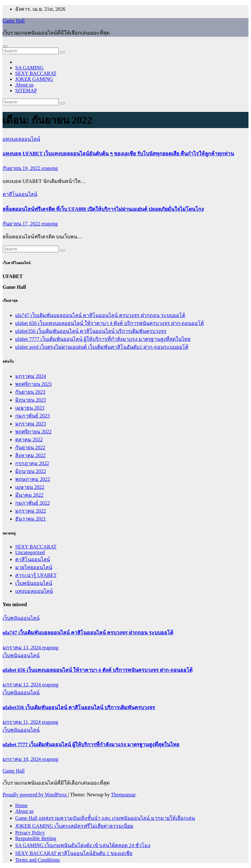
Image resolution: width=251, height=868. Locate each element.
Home (21, 805)
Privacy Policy (30, 833)
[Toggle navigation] (5, 46)
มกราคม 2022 (31, 511)
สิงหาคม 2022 (30, 455)
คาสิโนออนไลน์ (20, 194)
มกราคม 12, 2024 (22, 685)
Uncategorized (30, 552)
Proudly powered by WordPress (35, 795)
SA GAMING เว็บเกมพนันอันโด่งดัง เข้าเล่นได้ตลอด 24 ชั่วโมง (83, 845)
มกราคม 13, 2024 (22, 648)
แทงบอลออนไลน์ (21, 139)
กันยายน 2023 (30, 392)
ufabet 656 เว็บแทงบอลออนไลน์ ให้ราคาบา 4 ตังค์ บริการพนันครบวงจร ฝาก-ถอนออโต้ (110, 323)
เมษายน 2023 (30, 408)
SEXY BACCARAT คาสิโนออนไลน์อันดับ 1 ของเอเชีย (74, 853)
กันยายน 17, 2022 (22, 224)
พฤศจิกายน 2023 (33, 384)
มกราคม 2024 (31, 376)
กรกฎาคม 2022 (32, 463)
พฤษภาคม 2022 (33, 479)
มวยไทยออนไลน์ (34, 567)
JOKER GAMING (34, 79)
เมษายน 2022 (30, 487)
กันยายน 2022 (30, 447)
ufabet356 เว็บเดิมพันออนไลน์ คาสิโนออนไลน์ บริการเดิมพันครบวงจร (91, 331)
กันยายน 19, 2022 (22, 168)
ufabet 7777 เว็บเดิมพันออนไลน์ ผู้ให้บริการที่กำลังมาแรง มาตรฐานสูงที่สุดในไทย (103, 339)
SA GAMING (29, 68)
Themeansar (123, 795)
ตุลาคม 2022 (29, 440)
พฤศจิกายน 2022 (33, 432)
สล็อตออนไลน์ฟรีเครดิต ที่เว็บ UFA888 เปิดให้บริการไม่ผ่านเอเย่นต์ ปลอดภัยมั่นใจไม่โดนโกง (103, 209)
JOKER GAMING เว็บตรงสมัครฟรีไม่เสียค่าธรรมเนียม (74, 826)
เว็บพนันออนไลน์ (34, 583)
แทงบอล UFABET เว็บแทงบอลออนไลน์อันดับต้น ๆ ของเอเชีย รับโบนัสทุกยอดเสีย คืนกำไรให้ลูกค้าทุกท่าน (118, 154)
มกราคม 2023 (31, 424)
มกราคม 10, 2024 (22, 759)
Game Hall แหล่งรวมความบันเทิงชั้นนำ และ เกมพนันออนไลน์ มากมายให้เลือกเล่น (105, 818)
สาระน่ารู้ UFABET (36, 575)
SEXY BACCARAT (36, 73)
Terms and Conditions (38, 860)
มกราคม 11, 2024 (22, 722)
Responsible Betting (36, 838)
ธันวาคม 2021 (31, 519)
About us (24, 85)
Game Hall (14, 21)
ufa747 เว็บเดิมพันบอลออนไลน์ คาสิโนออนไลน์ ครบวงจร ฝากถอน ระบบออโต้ (100, 315)
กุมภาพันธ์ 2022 (32, 503)
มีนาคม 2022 (29, 495)
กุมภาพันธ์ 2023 (32, 416)
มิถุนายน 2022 (31, 471)
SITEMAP (26, 91)
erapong (50, 168)
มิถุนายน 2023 (31, 400)
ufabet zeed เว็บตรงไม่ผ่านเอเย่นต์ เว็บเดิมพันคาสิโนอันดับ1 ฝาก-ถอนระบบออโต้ (102, 347)
